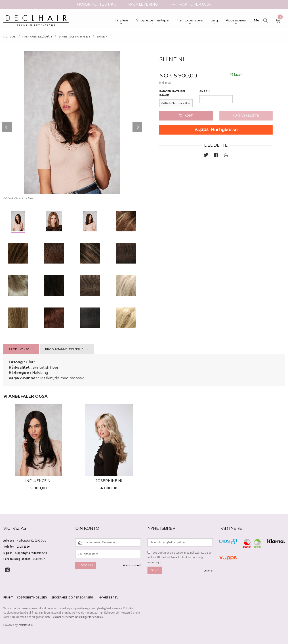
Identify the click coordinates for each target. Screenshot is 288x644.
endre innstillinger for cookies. (85, 617)
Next (137, 127)
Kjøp (186, 116)
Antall (205, 91)
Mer (257, 20)
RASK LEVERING (143, 4)
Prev (7, 127)
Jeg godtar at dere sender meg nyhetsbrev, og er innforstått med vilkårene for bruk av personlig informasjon (179, 557)
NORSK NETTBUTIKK (96, 4)
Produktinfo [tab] (19, 349)
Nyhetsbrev (108, 597)
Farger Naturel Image (173, 93)
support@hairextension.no (31, 553)
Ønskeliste (246, 116)
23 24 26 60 (23, 547)
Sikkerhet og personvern (73, 597)
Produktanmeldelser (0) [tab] (65, 349)
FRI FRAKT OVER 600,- (191, 4)
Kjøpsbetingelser (32, 597)
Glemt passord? (132, 565)
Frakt (8, 597)
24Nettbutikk (26, 625)
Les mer (208, 570)
